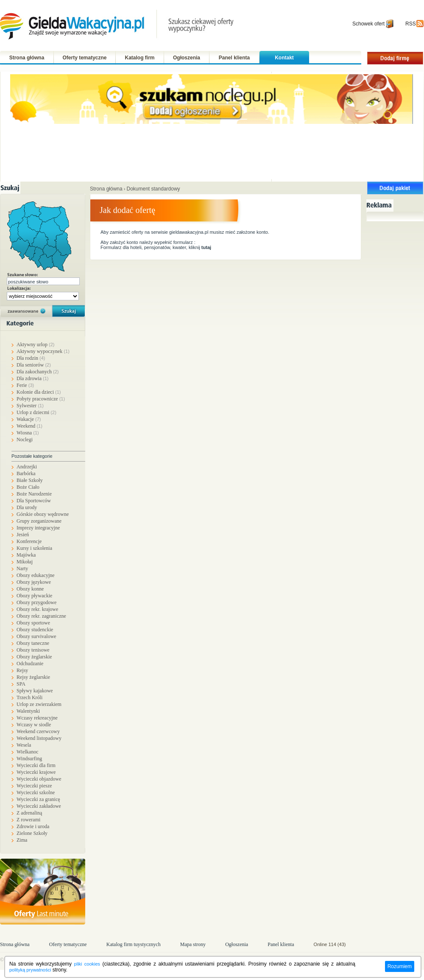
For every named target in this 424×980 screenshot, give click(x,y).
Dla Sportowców (34, 501)
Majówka (26, 555)
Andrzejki (27, 467)
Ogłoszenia (187, 58)
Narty (22, 568)
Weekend (29, 426)
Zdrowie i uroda (33, 826)
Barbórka (26, 473)
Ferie (25, 385)
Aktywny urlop (36, 344)
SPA (21, 684)
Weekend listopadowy (39, 738)
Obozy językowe (34, 582)
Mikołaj (25, 562)
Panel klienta (234, 58)
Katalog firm (139, 58)
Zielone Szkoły (32, 833)
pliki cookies (87, 964)
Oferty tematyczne (84, 58)
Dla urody (27, 507)
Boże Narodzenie (34, 494)
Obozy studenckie (35, 630)
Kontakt (284, 58)
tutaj (206, 247)
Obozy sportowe (33, 623)
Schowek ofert (368, 24)
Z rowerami (28, 820)
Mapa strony (193, 944)
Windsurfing (29, 759)
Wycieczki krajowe (36, 772)
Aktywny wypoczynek (43, 351)
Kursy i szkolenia (34, 548)
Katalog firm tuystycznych (134, 944)
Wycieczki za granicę (38, 799)
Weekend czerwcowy (38, 731)
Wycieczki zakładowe (39, 806)
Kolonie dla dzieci (39, 392)
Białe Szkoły (30, 480)
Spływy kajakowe (35, 691)
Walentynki (28, 711)
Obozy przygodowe (36, 602)
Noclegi (25, 440)
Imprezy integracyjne (38, 528)
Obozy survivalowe (36, 636)
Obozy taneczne (33, 643)
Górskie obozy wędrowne (43, 514)
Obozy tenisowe (33, 650)
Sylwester (30, 406)
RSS (411, 24)
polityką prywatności (30, 970)
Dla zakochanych (38, 372)
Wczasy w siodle (34, 725)
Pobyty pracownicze (41, 399)
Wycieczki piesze (34, 786)
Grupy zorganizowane (39, 521)
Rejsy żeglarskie (33, 677)
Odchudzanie (30, 664)
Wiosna (28, 433)
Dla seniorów (34, 365)
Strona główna (27, 58)
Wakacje (29, 419)
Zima (22, 840)
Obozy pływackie (34, 596)
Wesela (24, 745)
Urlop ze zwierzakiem (39, 704)
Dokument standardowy (153, 189)
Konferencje (29, 541)
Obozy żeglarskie (34, 657)
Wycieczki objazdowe (39, 779)
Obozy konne (30, 589)
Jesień (23, 535)
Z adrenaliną (29, 813)
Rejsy (22, 670)
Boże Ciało (28, 487)
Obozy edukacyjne (36, 575)
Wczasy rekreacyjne (37, 718)
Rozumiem (400, 966)
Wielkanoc (28, 752)
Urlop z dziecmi (36, 412)
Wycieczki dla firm (36, 765)
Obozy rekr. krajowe (37, 609)
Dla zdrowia (32, 378)
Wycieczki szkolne (36, 792)
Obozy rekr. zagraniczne (41, 616)
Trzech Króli (29, 697)
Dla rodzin (31, 358)
